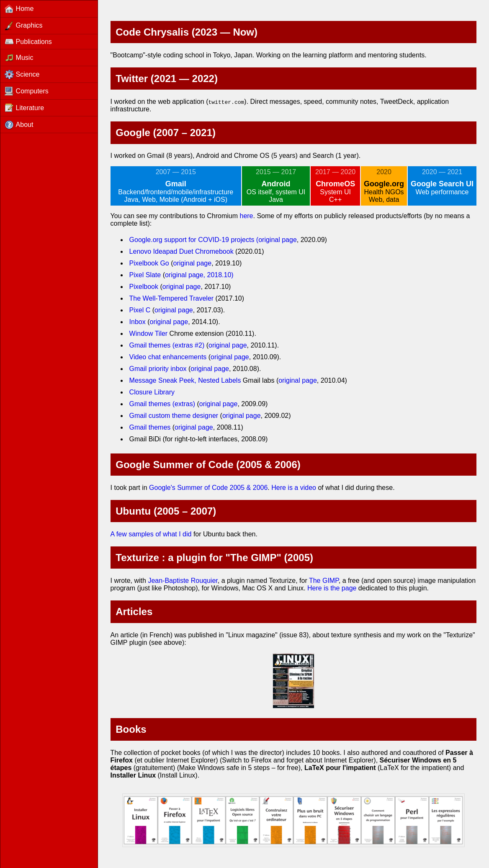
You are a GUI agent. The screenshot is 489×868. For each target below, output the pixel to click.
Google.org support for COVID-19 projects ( (194, 240)
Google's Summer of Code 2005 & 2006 (208, 488)
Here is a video (294, 488)
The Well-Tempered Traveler (172, 298)
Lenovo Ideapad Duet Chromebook (181, 251)
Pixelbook (144, 287)
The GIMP (324, 581)
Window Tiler (149, 334)
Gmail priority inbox (158, 369)
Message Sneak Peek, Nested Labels (185, 380)
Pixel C (140, 310)
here (246, 216)
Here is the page (332, 588)
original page (278, 240)
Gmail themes (150, 427)
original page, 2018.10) (199, 275)
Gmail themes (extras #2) (167, 345)
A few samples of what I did (151, 534)
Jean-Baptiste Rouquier (183, 581)
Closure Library (152, 392)
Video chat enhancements (168, 357)
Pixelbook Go (150, 263)
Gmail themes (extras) (162, 404)
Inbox (138, 322)
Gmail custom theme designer (174, 416)
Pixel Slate (145, 275)
